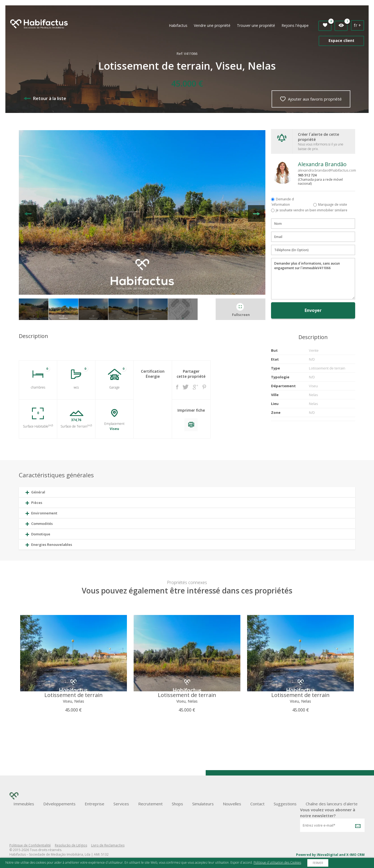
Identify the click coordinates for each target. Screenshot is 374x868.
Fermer (318, 863)
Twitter (186, 387)
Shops (177, 804)
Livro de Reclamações (108, 845)
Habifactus (178, 25)
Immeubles (24, 804)
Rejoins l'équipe (295, 25)
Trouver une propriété (256, 25)
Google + (195, 387)
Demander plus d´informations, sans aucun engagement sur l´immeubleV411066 (313, 279)
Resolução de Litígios (71, 845)
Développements (59, 804)
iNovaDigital (327, 855)
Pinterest (204, 387)
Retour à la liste (45, 98)
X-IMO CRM (355, 855)
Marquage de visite (333, 204)
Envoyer (313, 310)
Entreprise (95, 804)
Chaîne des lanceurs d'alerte (332, 804)
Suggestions (285, 804)
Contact (257, 804)
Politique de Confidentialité (30, 845)
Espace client (341, 40)
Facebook (177, 387)
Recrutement (150, 804)
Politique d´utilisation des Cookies (277, 862)
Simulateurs (203, 804)
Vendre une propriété (212, 25)
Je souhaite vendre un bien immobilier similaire (312, 210)
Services (121, 804)
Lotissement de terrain (74, 695)
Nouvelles (232, 804)
